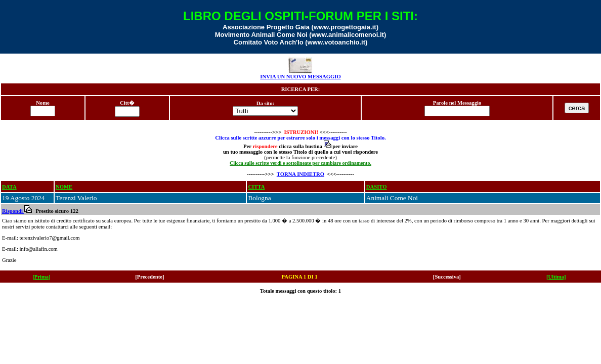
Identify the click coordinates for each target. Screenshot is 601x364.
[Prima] (41, 277)
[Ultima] (556, 277)
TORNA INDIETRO (300, 174)
